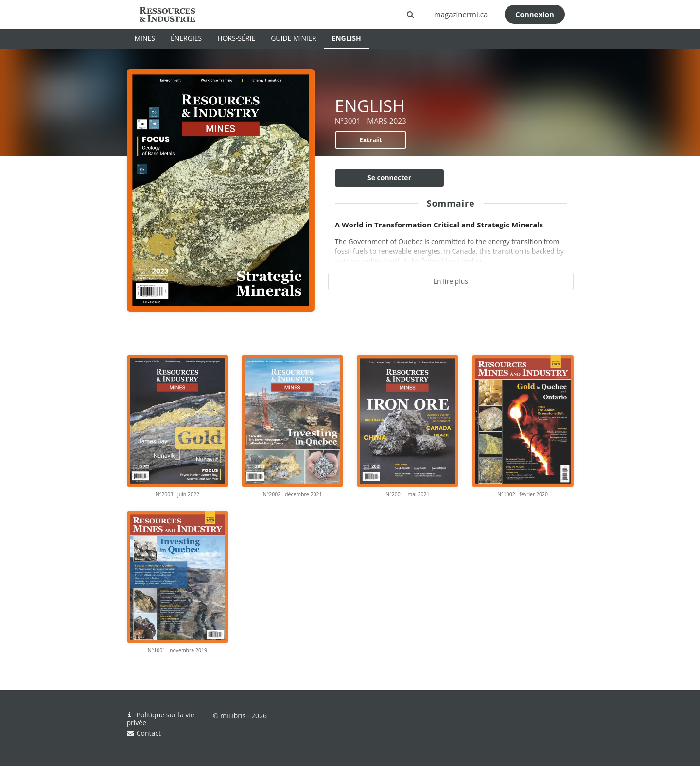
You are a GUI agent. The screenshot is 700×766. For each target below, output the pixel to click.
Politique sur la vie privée (161, 719)
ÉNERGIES (186, 38)
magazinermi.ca (461, 14)
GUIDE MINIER (293, 38)
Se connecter (389, 178)
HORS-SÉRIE (236, 38)
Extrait (371, 140)
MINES (145, 38)
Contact (144, 733)
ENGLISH (346, 38)
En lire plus (451, 281)
